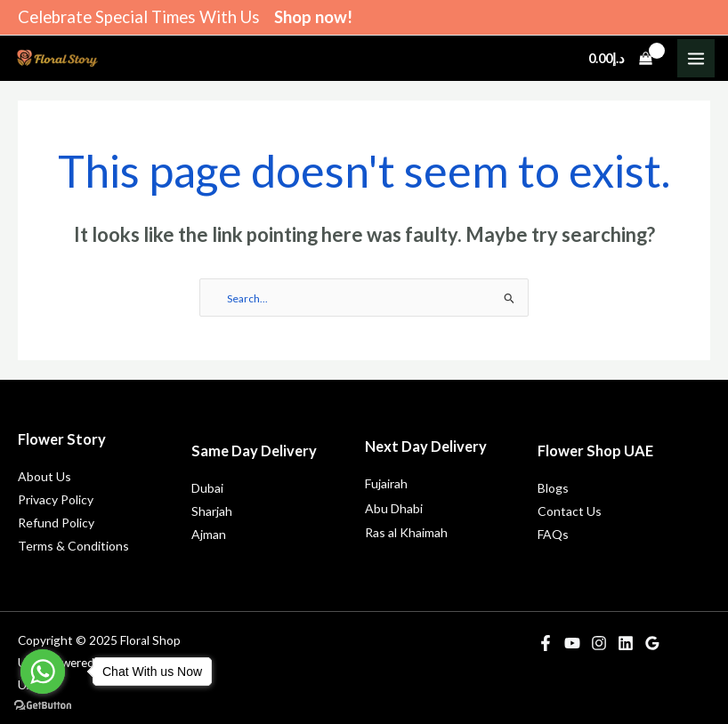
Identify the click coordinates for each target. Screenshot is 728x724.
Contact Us (570, 511)
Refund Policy (56, 523)
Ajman (209, 534)
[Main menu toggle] (696, 58)
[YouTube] (572, 643)
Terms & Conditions (73, 546)
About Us (44, 476)
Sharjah (212, 511)
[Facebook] (546, 643)
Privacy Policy (56, 499)
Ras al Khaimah (406, 532)
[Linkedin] (626, 643)
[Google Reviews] (652, 643)
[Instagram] (599, 643)
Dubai (207, 488)
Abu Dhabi (394, 508)
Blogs (553, 488)
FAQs (553, 534)
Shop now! (313, 17)
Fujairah (386, 483)
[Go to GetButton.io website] (43, 706)
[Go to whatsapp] (43, 672)
